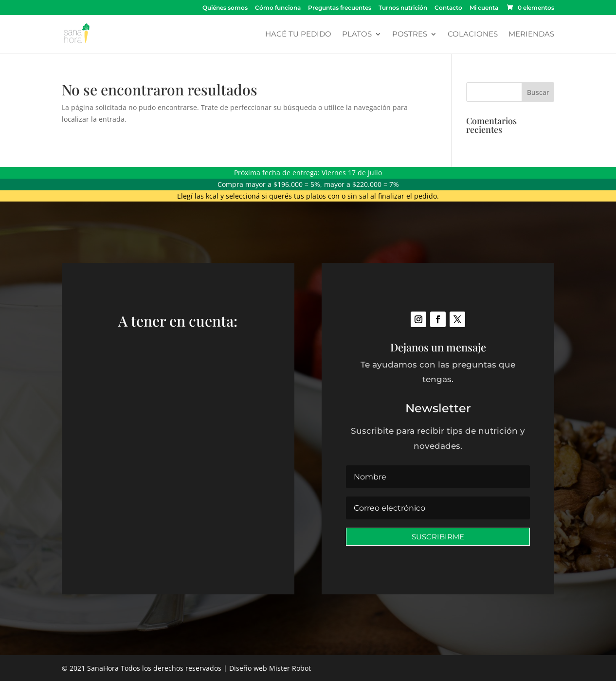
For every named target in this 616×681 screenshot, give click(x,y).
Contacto (448, 8)
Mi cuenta (484, 8)
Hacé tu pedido (298, 35)
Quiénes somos (225, 8)
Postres (410, 35)
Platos (357, 35)
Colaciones (473, 35)
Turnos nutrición (403, 8)
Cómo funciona (278, 8)
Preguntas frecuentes (340, 8)
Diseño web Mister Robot (270, 668)
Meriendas (531, 35)
